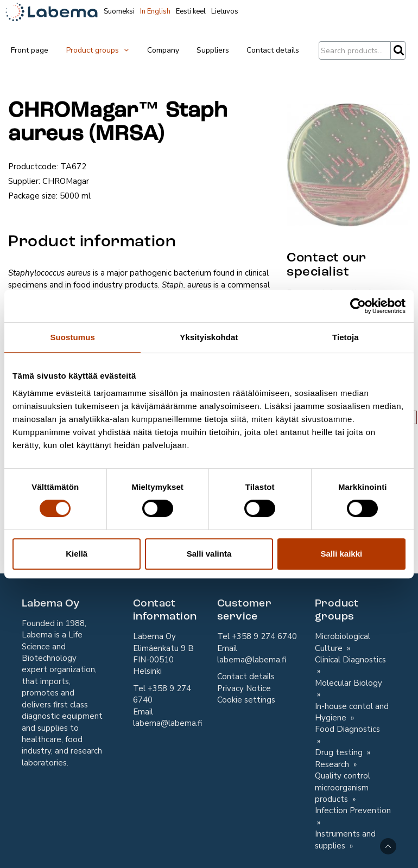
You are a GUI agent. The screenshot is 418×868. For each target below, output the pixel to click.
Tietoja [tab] (346, 337)
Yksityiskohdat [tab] (209, 337)
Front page (30, 50)
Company (163, 50)
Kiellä (77, 554)
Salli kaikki (341, 554)
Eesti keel (191, 11)
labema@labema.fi (167, 723)
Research (333, 764)
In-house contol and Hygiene (352, 712)
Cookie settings (246, 700)
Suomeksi (119, 11)
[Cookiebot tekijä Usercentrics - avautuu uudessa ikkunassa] (358, 306)
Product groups (98, 50)
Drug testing (340, 752)
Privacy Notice (244, 688)
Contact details (273, 50)
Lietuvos (225, 11)
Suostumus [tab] (72, 337)
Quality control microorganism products (343, 787)
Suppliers (213, 50)
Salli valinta (209, 554)
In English (155, 11)
